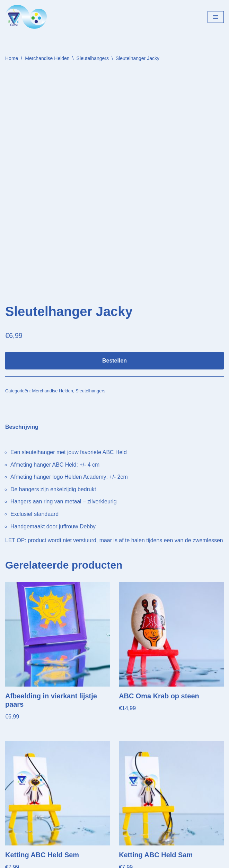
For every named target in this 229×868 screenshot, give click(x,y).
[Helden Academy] (26, 17)
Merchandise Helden (47, 58)
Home (12, 58)
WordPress (94, 861)
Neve (12, 861)
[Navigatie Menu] (216, 17)
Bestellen (114, 287)
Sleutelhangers (93, 58)
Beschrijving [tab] (22, 354)
